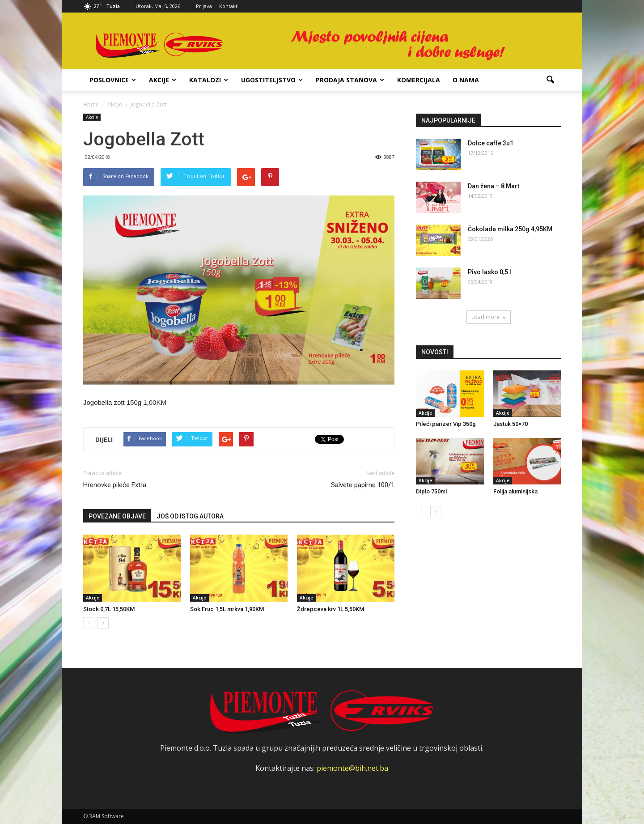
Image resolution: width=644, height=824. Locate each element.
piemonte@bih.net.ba (352, 768)
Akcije (163, 80)
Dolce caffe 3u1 (491, 143)
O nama (466, 80)
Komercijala (419, 80)
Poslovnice (113, 80)
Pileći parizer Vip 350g (446, 424)
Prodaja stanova (350, 80)
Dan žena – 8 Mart (494, 186)
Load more (489, 317)
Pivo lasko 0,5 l (489, 272)
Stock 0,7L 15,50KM (109, 609)
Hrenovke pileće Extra (115, 485)
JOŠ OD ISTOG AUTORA (190, 516)
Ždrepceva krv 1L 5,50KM (330, 609)
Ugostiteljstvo (272, 80)
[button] (550, 80)
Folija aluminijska (515, 491)
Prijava (204, 6)
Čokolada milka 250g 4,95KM (510, 229)
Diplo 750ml (431, 491)
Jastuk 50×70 (511, 424)
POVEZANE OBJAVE (117, 516)
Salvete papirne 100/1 (363, 485)
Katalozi (209, 80)
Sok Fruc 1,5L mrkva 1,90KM (227, 609)
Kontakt (228, 6)
